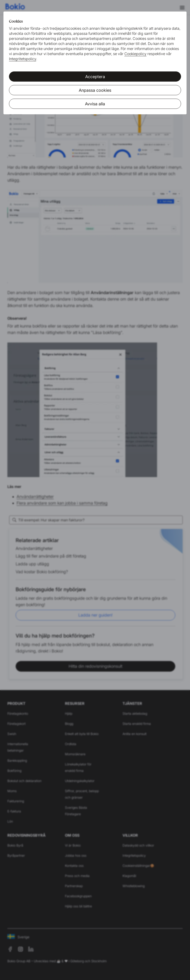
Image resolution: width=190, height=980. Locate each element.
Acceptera (95, 77)
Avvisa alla (95, 104)
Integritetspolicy (23, 59)
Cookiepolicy (135, 54)
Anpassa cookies (95, 90)
